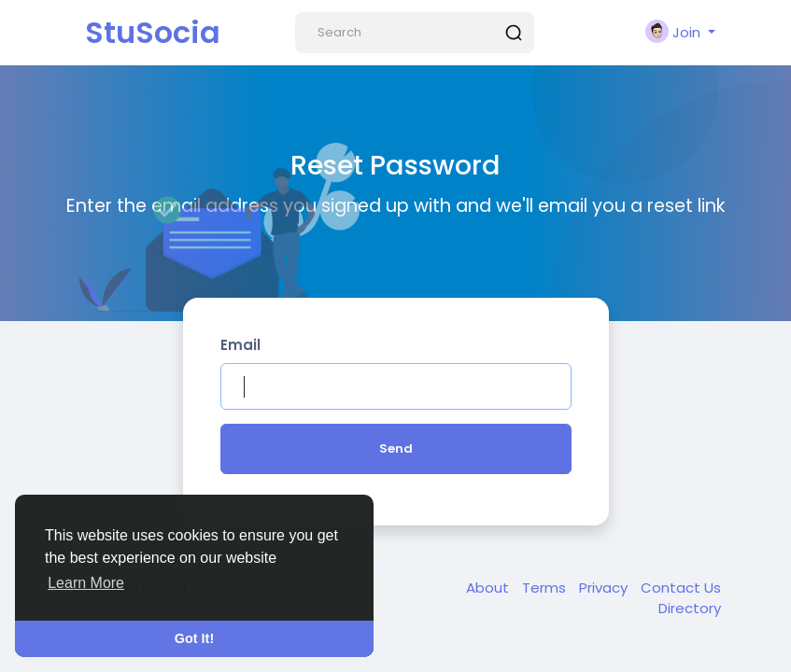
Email (240, 345)
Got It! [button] (194, 638)
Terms (546, 588)
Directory (690, 608)
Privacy (605, 588)
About (489, 588)
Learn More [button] (86, 583)
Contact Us (681, 588)
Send (396, 448)
